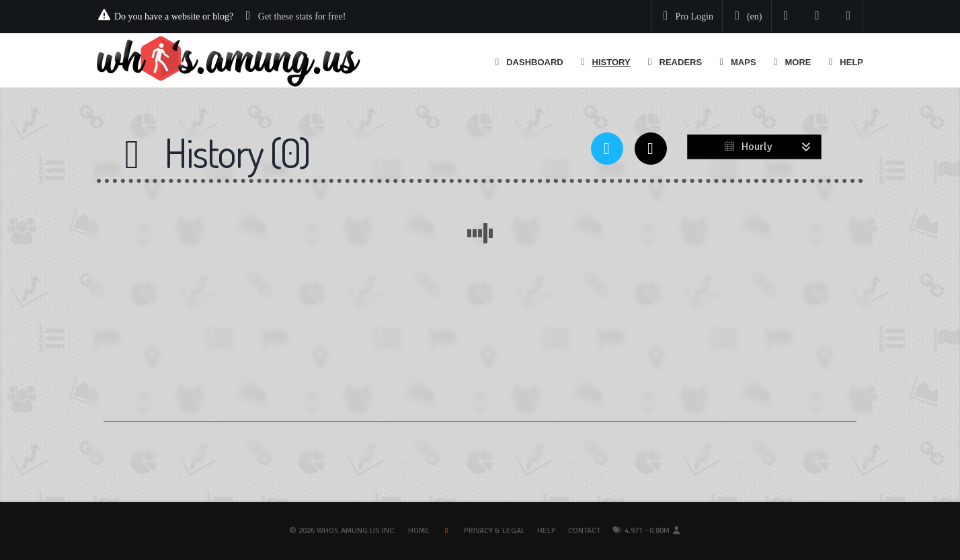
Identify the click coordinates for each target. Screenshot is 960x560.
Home (419, 531)
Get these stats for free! (302, 16)
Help (547, 531)
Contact (584, 531)
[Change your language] (746, 17)
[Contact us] (849, 16)
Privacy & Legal (494, 531)
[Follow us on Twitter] (786, 16)
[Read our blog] (817, 16)
